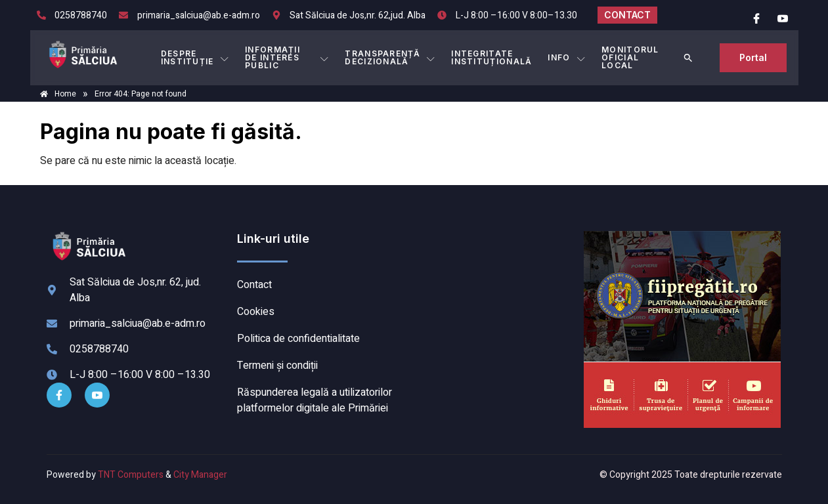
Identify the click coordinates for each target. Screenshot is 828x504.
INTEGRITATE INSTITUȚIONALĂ (491, 57)
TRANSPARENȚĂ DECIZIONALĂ (390, 57)
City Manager (200, 475)
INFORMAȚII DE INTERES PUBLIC (287, 57)
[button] (688, 58)
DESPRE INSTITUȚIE (195, 57)
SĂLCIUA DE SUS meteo (496, 280)
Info (567, 58)
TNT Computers (131, 475)
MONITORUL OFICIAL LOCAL (630, 57)
